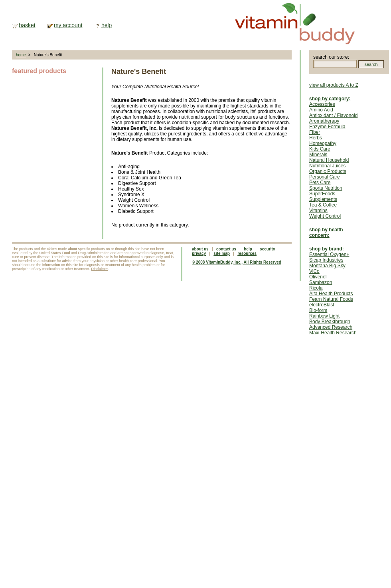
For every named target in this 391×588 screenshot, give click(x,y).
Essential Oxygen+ (329, 254)
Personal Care (325, 177)
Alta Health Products (331, 294)
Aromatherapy (324, 121)
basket (27, 25)
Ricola (316, 288)
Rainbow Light (324, 316)
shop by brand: (327, 249)
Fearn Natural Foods (331, 299)
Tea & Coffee (323, 205)
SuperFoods (322, 194)
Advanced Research (331, 327)
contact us (226, 249)
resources (247, 253)
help (107, 25)
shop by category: (330, 99)
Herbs (316, 138)
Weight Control (325, 216)
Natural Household (329, 160)
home (21, 55)
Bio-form (318, 310)
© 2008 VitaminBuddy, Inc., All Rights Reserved (237, 262)
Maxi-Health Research (333, 333)
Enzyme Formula (327, 127)
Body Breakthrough (330, 322)
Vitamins (318, 211)
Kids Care (320, 149)
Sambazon (321, 282)
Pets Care (320, 183)
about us (200, 249)
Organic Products (328, 171)
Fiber (315, 132)
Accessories (322, 104)
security (267, 249)
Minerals (318, 155)
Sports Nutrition (326, 188)
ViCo (314, 271)
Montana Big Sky (327, 266)
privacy (199, 253)
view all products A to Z (334, 85)
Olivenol (318, 277)
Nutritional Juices (327, 166)
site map (222, 253)
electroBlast (322, 305)
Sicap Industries (326, 260)
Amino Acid (321, 110)
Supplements (323, 199)
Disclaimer (100, 269)
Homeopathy (323, 143)
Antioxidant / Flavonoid (333, 115)
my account (68, 25)
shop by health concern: (326, 232)
